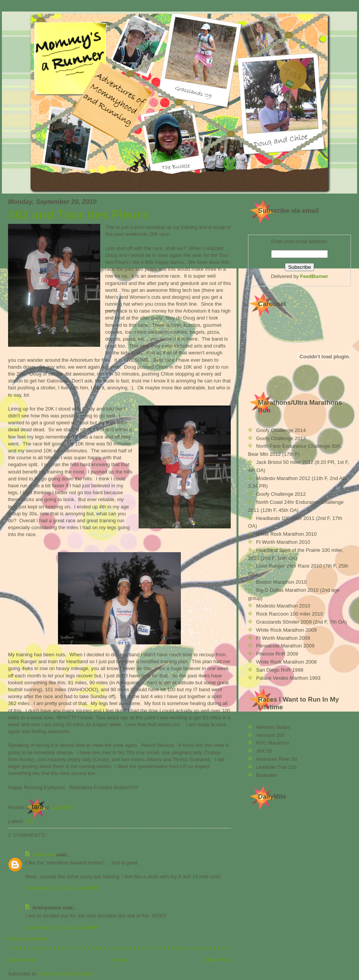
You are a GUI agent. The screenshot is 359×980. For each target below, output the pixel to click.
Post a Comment (28, 939)
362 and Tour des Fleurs (78, 215)
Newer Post (22, 960)
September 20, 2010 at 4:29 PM (61, 928)
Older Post (218, 960)
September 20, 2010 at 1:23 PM (61, 888)
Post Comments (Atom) (66, 974)
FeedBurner (314, 276)
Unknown (44, 855)
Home (121, 960)
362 (30, 821)
